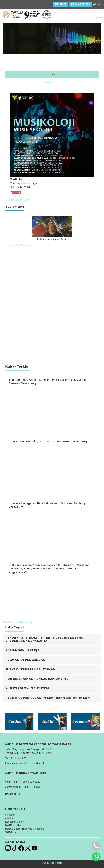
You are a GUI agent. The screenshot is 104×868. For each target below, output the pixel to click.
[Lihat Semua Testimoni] (18, 245)
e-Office (9, 818)
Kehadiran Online (14, 822)
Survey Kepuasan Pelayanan (30, 669)
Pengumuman (52, 82)
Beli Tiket (60, 4)
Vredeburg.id (56, 863)
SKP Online (11, 832)
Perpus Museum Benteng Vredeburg (25, 829)
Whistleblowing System (27, 688)
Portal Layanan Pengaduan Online (37, 679)
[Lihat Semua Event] (19, 200)
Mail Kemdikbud (14, 825)
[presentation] (50, 58)
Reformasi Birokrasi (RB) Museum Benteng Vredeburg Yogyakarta (44, 639)
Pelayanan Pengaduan (25, 660)
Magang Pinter (80, 4)
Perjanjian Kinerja (22, 650)
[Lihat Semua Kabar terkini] (17, 622)
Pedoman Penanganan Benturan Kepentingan (48, 698)
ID (95, 4)
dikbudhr (10, 815)
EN (101, 4)
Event (52, 74)
